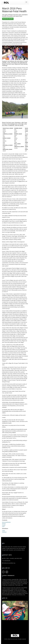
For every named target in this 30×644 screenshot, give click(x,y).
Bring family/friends (6, 522)
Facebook (4, 532)
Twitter (4, 531)
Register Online (8, 19)
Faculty (4, 525)
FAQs (3, 526)
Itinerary (4, 524)
